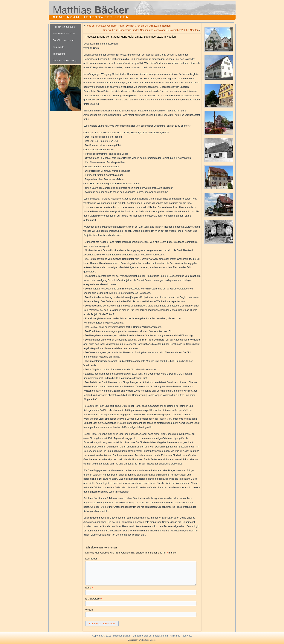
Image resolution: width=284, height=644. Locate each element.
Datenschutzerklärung (65, 60)
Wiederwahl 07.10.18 (64, 34)
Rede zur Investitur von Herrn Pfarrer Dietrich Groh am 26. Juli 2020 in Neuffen (128, 26)
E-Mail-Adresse (94, 599)
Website (89, 610)
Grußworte (58, 47)
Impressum (59, 54)
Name (89, 588)
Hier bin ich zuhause (64, 27)
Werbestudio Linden (147, 640)
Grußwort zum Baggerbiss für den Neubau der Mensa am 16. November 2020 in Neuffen (151, 30)
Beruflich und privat (63, 40)
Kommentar (92, 559)
